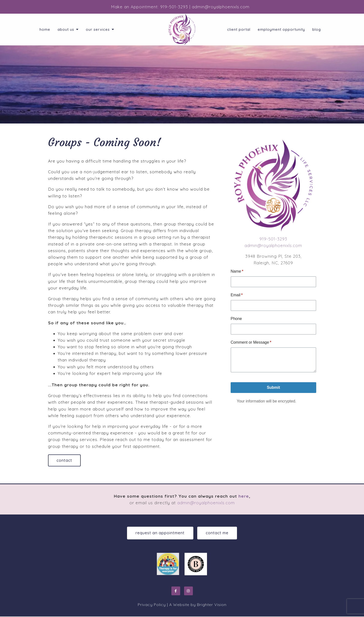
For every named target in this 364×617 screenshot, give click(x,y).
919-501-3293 (273, 239)
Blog (317, 30)
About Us (66, 30)
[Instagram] (188, 591)
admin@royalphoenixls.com (273, 245)
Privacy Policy (152, 605)
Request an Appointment (160, 533)
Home (45, 30)
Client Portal (239, 30)
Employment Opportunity (281, 30)
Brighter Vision (212, 605)
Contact (65, 461)
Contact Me (218, 533)
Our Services (98, 30)
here (244, 496)
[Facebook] (176, 591)
